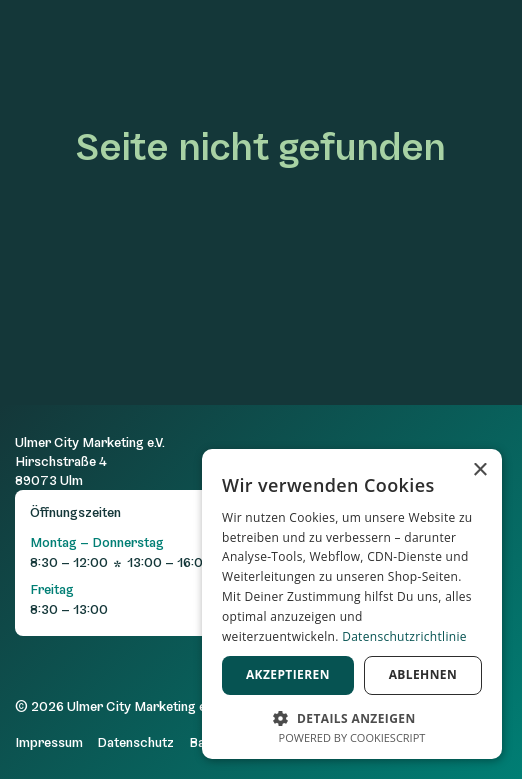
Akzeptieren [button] (288, 674)
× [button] (479, 470)
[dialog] (352, 604)
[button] (352, 716)
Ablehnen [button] (423, 674)
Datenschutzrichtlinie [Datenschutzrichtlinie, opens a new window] (404, 636)
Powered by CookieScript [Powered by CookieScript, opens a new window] (352, 737)
